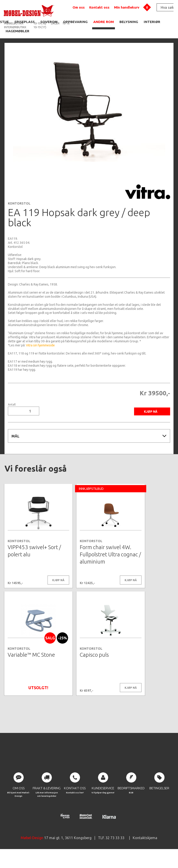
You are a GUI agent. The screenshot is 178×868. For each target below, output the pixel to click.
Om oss (79, 7)
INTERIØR (152, 22)
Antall (12, 404)
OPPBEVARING (75, 22)
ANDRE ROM (104, 22)
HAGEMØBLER (17, 31)
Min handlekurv (127, 7)
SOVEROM (49, 22)
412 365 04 (21, 243)
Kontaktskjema (145, 854)
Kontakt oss (99, 7)
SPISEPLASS (25, 22)
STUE (4, 22)
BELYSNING (129, 22)
